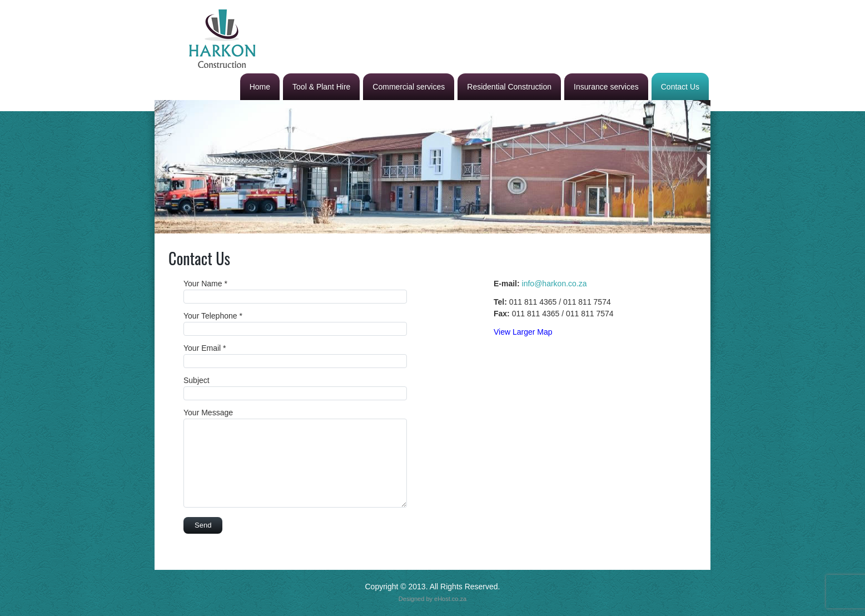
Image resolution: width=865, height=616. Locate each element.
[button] (163, 167)
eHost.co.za (450, 599)
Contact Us (680, 87)
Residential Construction (509, 87)
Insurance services (606, 87)
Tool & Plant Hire (321, 87)
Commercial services (409, 87)
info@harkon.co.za (555, 284)
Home (260, 87)
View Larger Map (523, 332)
